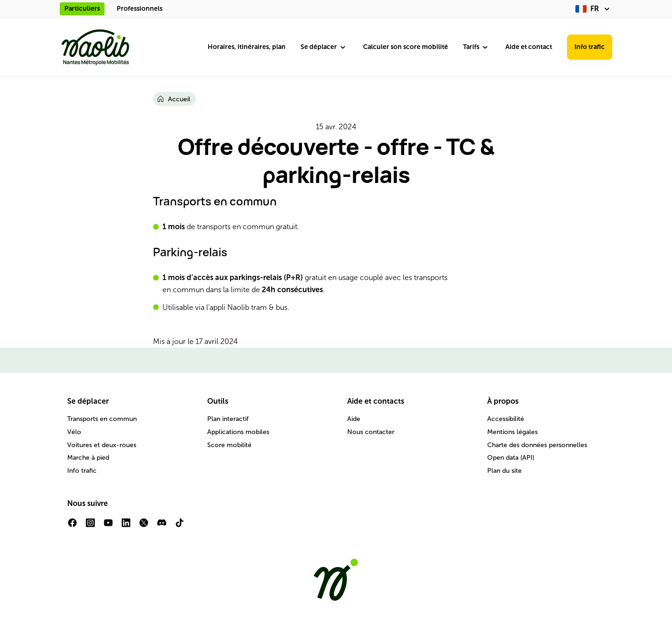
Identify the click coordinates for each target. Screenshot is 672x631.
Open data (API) (511, 458)
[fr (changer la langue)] (594, 9)
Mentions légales (512, 432)
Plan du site (504, 471)
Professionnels (140, 9)
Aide (354, 419)
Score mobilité (229, 445)
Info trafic (590, 47)
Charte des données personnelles (537, 445)
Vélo (74, 432)
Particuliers (82, 9)
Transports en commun (102, 419)
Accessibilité (506, 419)
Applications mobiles (238, 432)
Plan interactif (228, 419)
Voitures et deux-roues (102, 445)
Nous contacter (371, 432)
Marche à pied (88, 458)
